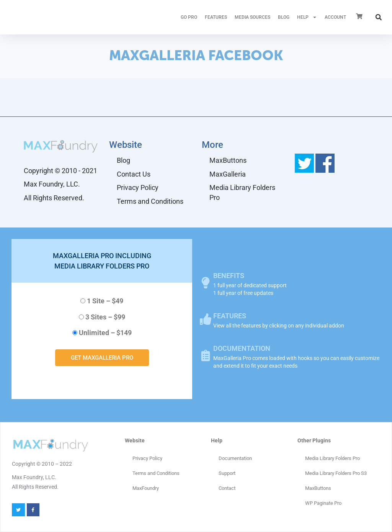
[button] (379, 17)
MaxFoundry (146, 488)
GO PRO (189, 17)
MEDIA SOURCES (252, 17)
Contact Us (134, 174)
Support (227, 473)
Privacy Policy (138, 187)
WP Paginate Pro (323, 503)
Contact (227, 488)
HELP (307, 17)
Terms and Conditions (150, 201)
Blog (284, 17)
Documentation (235, 458)
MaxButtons (228, 160)
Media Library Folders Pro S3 (336, 473)
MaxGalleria (228, 174)
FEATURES (216, 17)
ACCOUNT (335, 17)
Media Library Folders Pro (242, 192)
